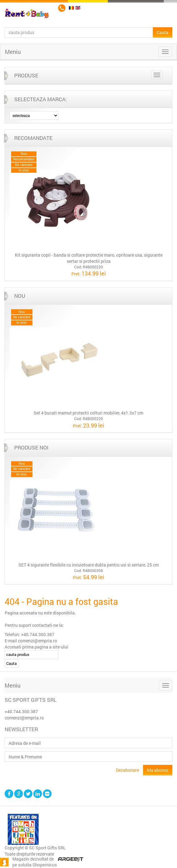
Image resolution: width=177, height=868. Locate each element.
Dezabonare (127, 770)
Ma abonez (158, 770)
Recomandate (33, 138)
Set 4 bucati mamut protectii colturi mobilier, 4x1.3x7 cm (88, 413)
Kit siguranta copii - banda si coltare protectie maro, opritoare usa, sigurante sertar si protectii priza (89, 258)
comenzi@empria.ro (24, 718)
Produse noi (31, 447)
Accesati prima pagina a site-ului (36, 647)
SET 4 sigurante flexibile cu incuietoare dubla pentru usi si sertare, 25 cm (89, 565)
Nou (20, 296)
